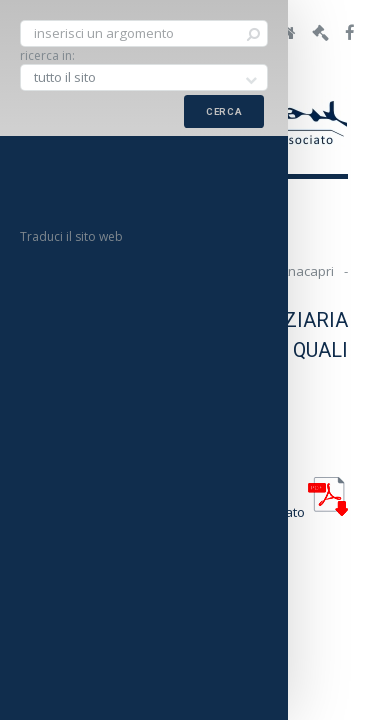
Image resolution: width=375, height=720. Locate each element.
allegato (301, 512)
